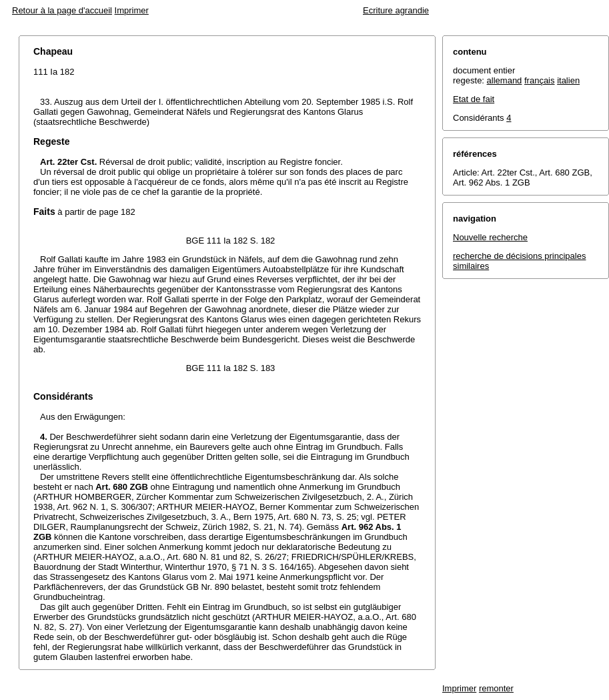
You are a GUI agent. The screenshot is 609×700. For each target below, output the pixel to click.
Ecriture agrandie (396, 10)
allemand (505, 80)
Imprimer (132, 10)
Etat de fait (474, 99)
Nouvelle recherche (490, 237)
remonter (496, 688)
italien (568, 80)
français (540, 80)
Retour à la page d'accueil (62, 10)
